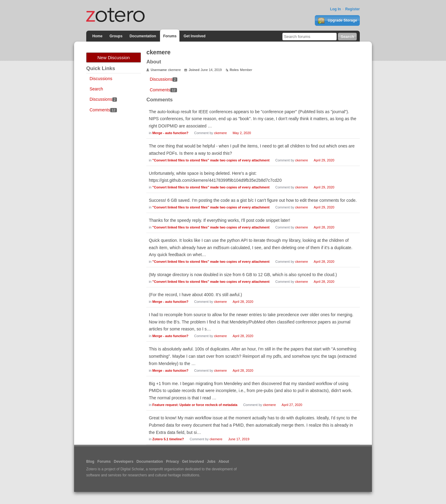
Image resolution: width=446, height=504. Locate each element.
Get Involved (195, 36)
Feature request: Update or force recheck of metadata (195, 405)
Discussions (101, 79)
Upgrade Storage (337, 21)
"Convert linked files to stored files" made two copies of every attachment (211, 160)
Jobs (211, 462)
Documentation (143, 36)
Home (97, 36)
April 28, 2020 (324, 227)
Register (352, 9)
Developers (124, 462)
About (224, 462)
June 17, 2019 (239, 439)
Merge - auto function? (170, 133)
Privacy (173, 462)
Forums (170, 36)
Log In (335, 9)
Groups (116, 36)
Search (96, 89)
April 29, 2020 (324, 160)
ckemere (220, 133)
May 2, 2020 (242, 133)
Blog (90, 462)
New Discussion (114, 58)
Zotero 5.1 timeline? (168, 439)
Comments (103, 110)
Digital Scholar (132, 469)
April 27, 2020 (292, 405)
